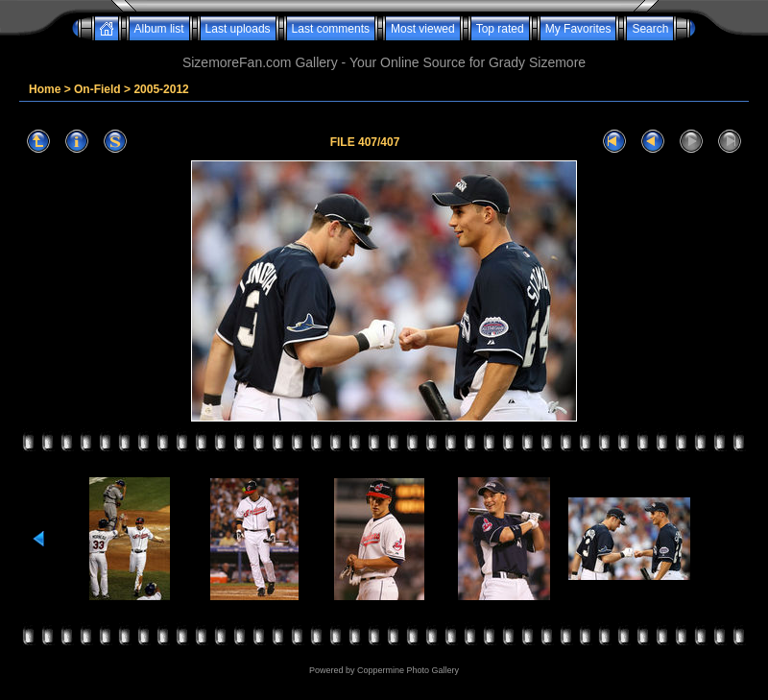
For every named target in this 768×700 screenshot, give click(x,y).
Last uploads (238, 29)
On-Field (97, 89)
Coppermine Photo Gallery (408, 670)
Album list (159, 29)
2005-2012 (161, 89)
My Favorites (578, 29)
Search (650, 29)
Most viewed (423, 29)
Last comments (331, 29)
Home (45, 89)
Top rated (500, 29)
